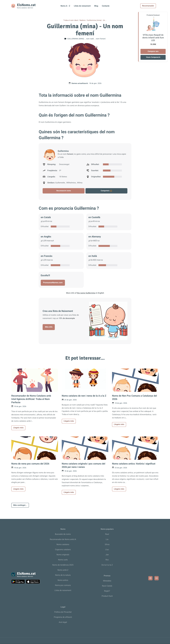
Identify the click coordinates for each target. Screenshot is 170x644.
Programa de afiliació (63, 617)
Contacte (106, 6)
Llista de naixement (63, 590)
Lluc (107, 550)
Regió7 (107, 591)
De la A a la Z (107, 565)
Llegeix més (18, 428)
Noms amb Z (63, 570)
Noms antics (63, 580)
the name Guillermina (86, 293)
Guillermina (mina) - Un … (97, 20)
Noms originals (63, 555)
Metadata (107, 581)
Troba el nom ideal (71, 20)
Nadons (82, 20)
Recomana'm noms (64, 191)
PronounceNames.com (53, 283)
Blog (96, 6)
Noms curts (63, 560)
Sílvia (107, 544)
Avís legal (63, 622)
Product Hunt (107, 596)
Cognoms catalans (63, 550)
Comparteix (106, 191)
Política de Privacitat (63, 612)
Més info (49, 327)
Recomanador (151, 6)
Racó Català (107, 586)
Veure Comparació (153, 57)
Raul (107, 534)
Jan (107, 555)
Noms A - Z (65, 6)
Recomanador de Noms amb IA (63, 539)
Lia (107, 539)
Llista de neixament (82, 6)
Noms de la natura (63, 575)
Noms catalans (63, 544)
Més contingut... (20, 505)
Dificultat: (45, 227)
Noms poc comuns (63, 585)
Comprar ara (153, 51)
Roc (107, 560)
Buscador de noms (63, 534)
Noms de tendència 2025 (63, 565)
